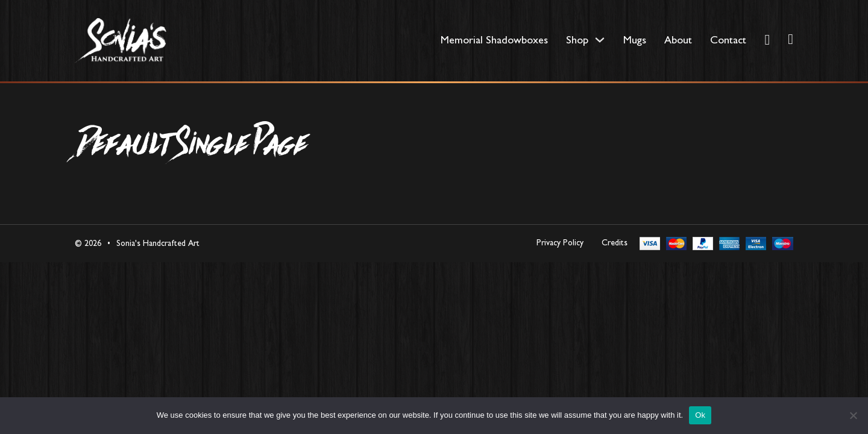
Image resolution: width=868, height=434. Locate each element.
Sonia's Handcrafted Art (158, 243)
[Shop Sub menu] (600, 40)
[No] (853, 415)
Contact (728, 39)
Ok (700, 415)
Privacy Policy (560, 242)
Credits (615, 242)
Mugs (635, 39)
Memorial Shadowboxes (494, 39)
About (678, 39)
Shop (577, 39)
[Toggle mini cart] (791, 39)
